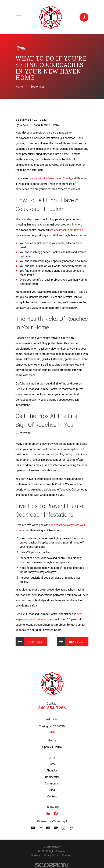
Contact (52, 797)
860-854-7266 (52, 708)
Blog (52, 790)
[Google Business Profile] (48, 813)
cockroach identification (69, 230)
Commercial (52, 784)
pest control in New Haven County (51, 178)
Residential (52, 777)
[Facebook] (56, 813)
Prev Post (35, 642)
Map (52, 732)
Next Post (76, 642)
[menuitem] (35, 855)
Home (52, 764)
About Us (52, 771)
